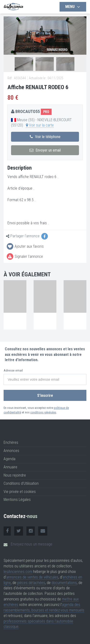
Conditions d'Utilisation (21, 483)
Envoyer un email (45, 150)
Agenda (9, 459)
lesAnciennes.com (18, 572)
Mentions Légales (17, 500)
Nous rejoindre (15, 475)
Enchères (11, 442)
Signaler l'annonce (24, 256)
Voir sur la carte (40, 125)
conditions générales (43, 412)
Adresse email (13, 370)
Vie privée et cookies (20, 492)
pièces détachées (31, 583)
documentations (64, 583)
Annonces (11, 451)
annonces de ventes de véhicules (32, 577)
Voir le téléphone (45, 137)
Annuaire (10, 467)
